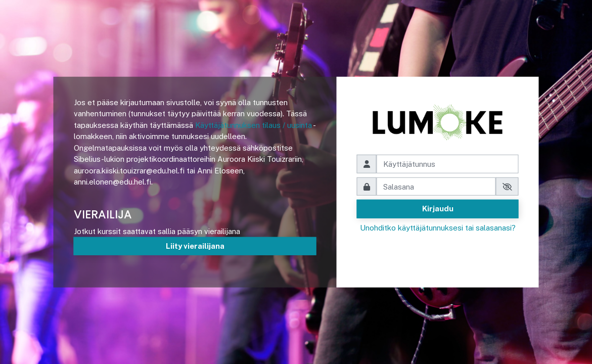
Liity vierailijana (195, 246)
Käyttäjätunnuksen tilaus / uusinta (254, 125)
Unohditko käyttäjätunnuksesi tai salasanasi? (438, 228)
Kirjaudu (438, 209)
